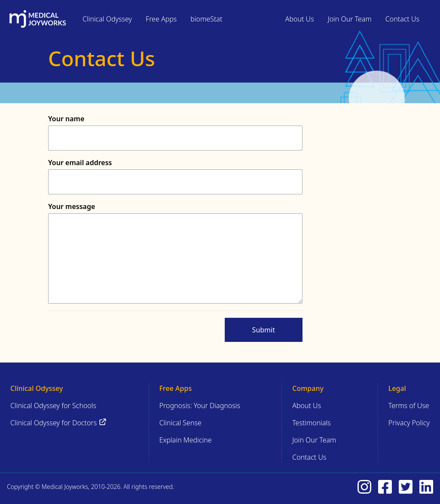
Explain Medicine (186, 440)
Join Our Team (350, 19)
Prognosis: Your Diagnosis (200, 406)
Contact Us (402, 19)
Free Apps (161, 19)
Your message (72, 206)
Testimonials (312, 423)
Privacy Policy (409, 423)
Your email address (80, 163)
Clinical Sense (180, 423)
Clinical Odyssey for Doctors (59, 423)
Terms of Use (409, 406)
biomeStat (206, 19)
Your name (66, 119)
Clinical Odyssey (107, 19)
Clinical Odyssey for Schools (53, 406)
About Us (300, 19)
